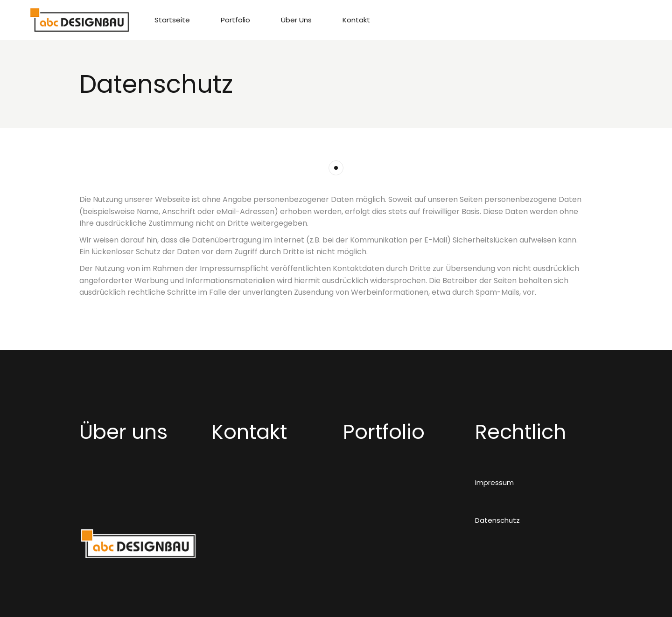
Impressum (494, 482)
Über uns (123, 432)
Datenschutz (497, 520)
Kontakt (249, 432)
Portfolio (384, 432)
